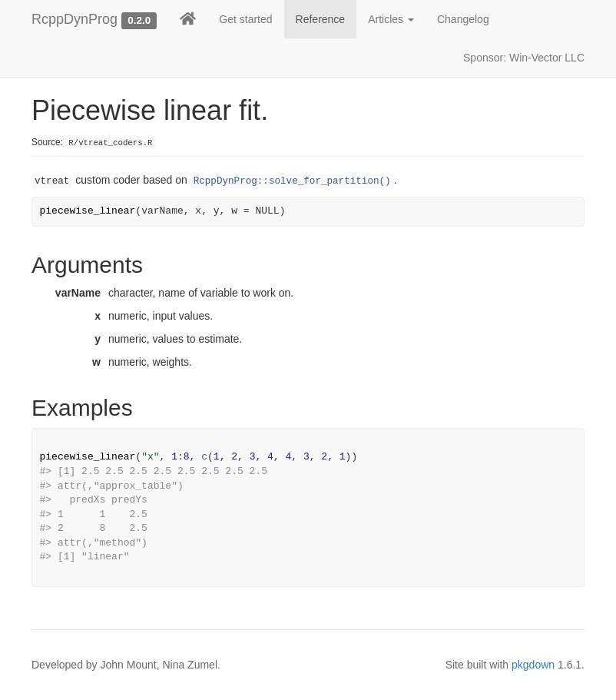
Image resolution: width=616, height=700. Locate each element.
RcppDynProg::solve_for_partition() (292, 181)
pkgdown (533, 665)
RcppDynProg (75, 19)
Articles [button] (391, 19)
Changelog (463, 19)
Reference (321, 19)
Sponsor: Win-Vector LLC (524, 58)
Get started (245, 19)
